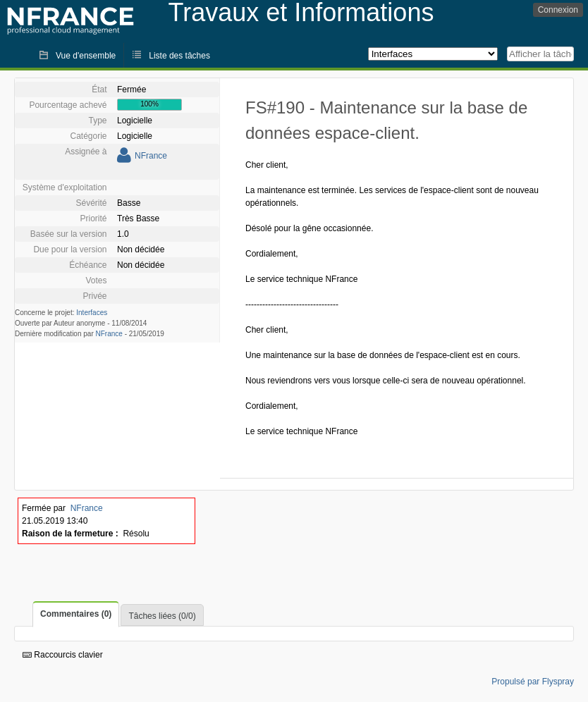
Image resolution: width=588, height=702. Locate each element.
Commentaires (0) (76, 614)
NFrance (151, 156)
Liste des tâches (179, 56)
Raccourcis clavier (63, 655)
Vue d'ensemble (86, 56)
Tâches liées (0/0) (162, 616)
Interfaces (92, 313)
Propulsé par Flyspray (533, 682)
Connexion (558, 10)
